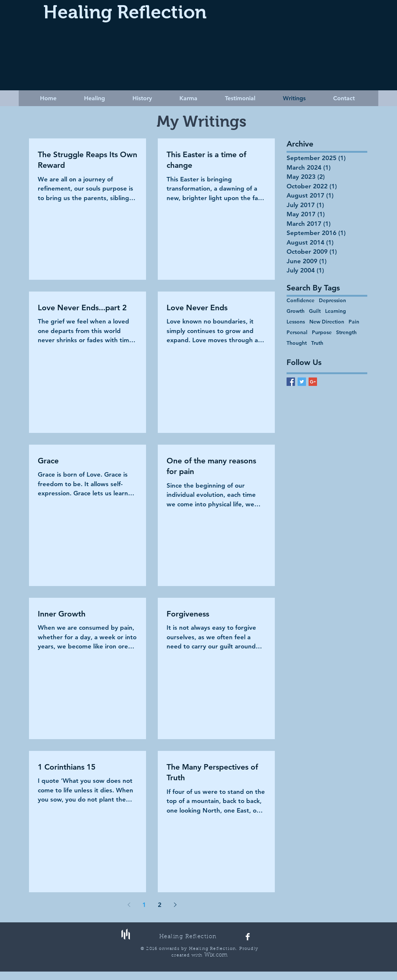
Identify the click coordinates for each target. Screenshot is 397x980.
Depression (332, 301)
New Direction (327, 322)
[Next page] (175, 905)
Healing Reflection (125, 12)
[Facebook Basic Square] (291, 382)
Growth (296, 311)
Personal (297, 332)
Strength (346, 332)
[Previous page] (129, 905)
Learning (336, 311)
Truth (317, 343)
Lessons (296, 322)
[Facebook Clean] (248, 937)
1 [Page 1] (144, 905)
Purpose (322, 332)
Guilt (315, 311)
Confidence (301, 301)
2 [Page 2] (160, 905)
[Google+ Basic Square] (313, 382)
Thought (297, 343)
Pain (354, 322)
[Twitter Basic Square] (302, 382)
